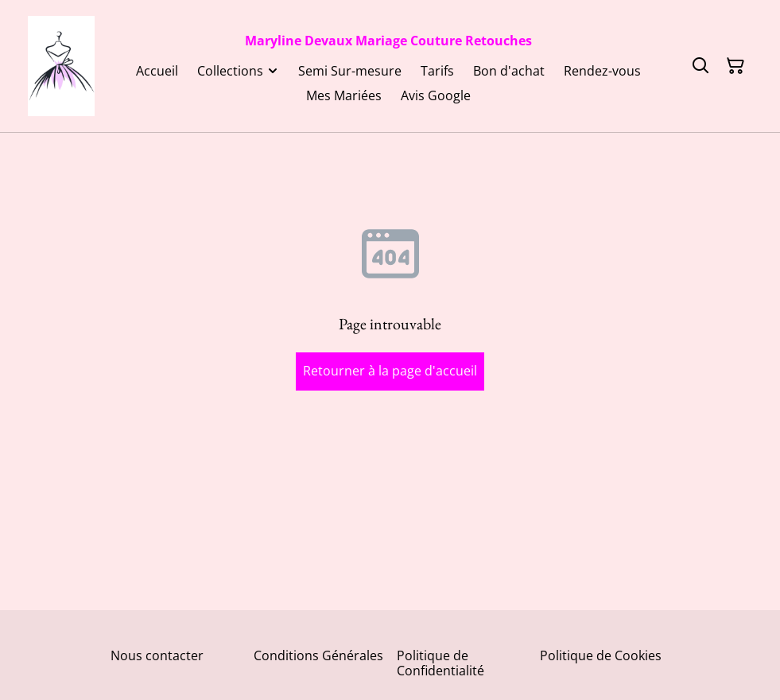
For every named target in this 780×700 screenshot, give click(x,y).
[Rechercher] (700, 66)
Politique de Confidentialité (440, 663)
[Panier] (735, 66)
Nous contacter (157, 655)
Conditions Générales (318, 655)
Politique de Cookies (601, 655)
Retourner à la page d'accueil (390, 371)
